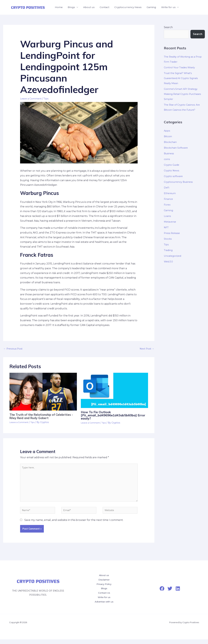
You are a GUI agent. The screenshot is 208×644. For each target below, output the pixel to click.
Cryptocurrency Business (180, 182)
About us (89, 7)
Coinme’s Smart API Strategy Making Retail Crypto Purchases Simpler (184, 94)
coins (167, 159)
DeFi (167, 188)
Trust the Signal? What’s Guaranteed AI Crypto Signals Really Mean (183, 78)
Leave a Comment (32, 99)
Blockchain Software (177, 148)
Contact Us (104, 597)
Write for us (168, 7)
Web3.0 (169, 262)
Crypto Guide (172, 165)
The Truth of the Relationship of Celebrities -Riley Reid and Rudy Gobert (43, 417)
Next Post (146, 349)
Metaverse (171, 222)
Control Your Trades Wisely (181, 67)
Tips (48, 99)
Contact (104, 7)
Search (168, 27)
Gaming (151, 7)
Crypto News (172, 170)
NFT (167, 227)
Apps (167, 131)
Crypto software (174, 176)
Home (59, 7)
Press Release (173, 233)
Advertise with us (104, 606)
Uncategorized (173, 256)
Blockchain (171, 142)
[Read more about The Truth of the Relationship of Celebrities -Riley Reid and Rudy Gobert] (43, 392)
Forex (168, 205)
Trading (169, 250)
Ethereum (171, 193)
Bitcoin (168, 136)
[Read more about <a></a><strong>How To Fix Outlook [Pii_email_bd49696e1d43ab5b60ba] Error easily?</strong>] (115, 391)
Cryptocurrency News (128, 7)
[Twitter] (170, 593)
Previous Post (14, 349)
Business (169, 153)
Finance (169, 199)
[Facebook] (162, 593)
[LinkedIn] (178, 593)
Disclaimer (104, 584)
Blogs (71, 7)
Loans (168, 216)
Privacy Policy (104, 589)
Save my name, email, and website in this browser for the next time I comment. (74, 525)
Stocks (168, 239)
